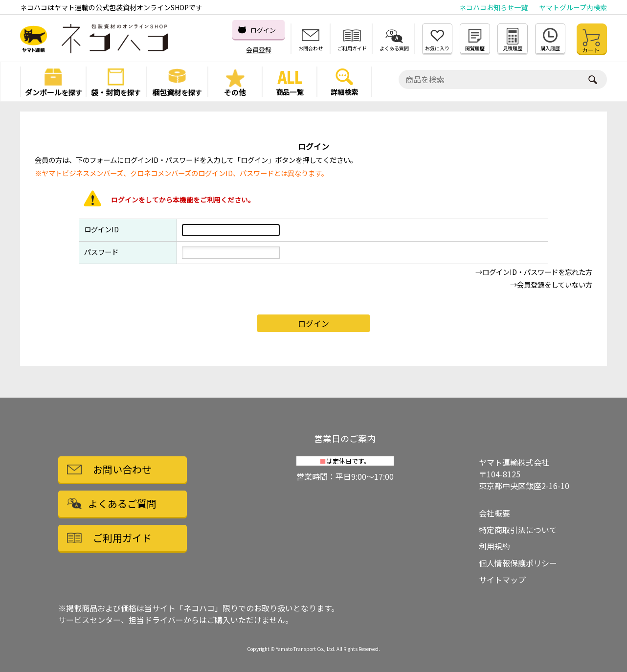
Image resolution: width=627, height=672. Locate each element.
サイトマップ (502, 580)
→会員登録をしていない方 (551, 284)
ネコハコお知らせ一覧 (493, 7)
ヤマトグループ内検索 (573, 7)
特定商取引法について (518, 530)
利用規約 (494, 546)
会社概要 (494, 513)
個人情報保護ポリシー (518, 563)
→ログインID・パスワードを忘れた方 (534, 272)
